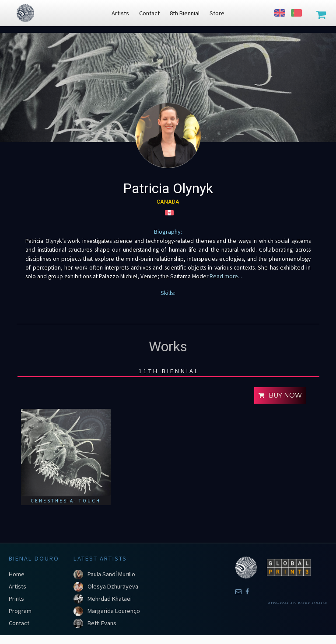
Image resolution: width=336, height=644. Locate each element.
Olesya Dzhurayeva (113, 586)
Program (20, 611)
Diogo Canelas (313, 603)
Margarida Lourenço (114, 611)
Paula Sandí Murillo (111, 574)
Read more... (225, 276)
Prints (16, 599)
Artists (17, 586)
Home (17, 574)
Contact (19, 623)
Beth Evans (102, 623)
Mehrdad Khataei (110, 599)
